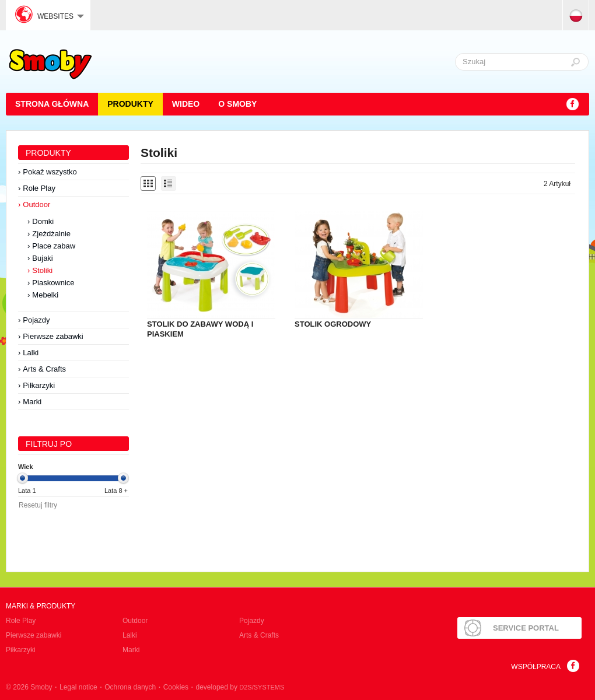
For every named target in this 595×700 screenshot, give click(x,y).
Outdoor (36, 204)
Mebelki (45, 295)
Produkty (130, 104)
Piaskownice (53, 283)
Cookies (176, 687)
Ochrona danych (130, 687)
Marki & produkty (41, 606)
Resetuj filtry (38, 505)
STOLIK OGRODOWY (333, 324)
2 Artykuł (557, 184)
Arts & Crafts (44, 369)
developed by (240, 687)
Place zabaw (54, 246)
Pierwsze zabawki (53, 336)
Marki (32, 402)
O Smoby (237, 104)
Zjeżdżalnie (51, 234)
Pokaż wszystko (50, 172)
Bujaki (42, 258)
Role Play (39, 188)
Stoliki (42, 270)
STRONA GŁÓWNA (52, 104)
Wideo (186, 104)
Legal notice (78, 687)
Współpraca (536, 667)
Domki (43, 221)
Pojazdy (36, 320)
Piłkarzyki (39, 385)
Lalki (31, 353)
